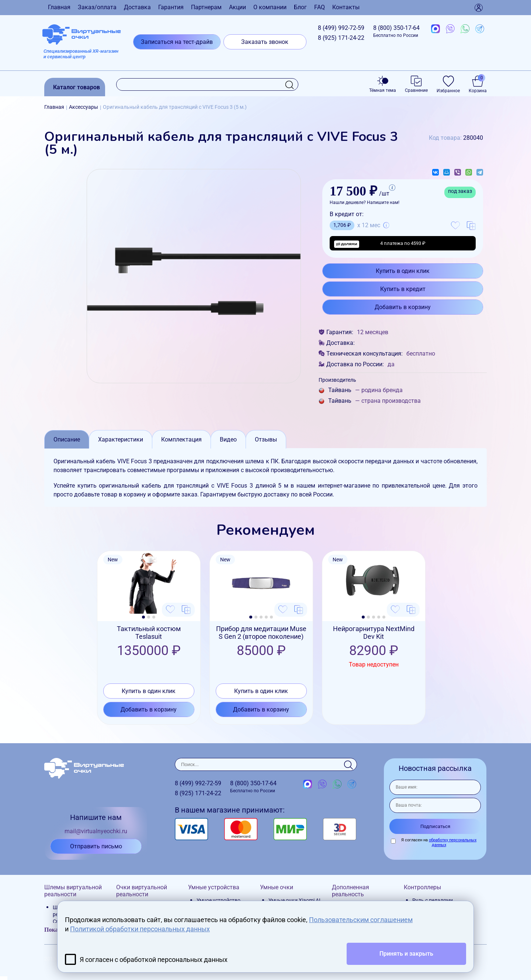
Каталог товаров (77, 87)
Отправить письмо (96, 846)
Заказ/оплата (97, 7)
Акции (237, 7)
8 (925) (341, 38)
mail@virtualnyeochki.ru (96, 831)
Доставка (137, 7)
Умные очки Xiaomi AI (294, 900)
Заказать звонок (265, 42)
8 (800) (396, 31)
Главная (59, 7)
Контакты (346, 7)
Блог (300, 7)
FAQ (320, 7)
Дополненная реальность (350, 891)
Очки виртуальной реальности (142, 891)
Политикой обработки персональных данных (140, 929)
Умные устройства (214, 887)
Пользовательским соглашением (361, 920)
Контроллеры (422, 887)
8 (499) (341, 28)
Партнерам (206, 7)
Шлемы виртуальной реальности (73, 891)
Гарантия (171, 7)
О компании (270, 7)
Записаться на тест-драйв (177, 42)
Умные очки (277, 887)
